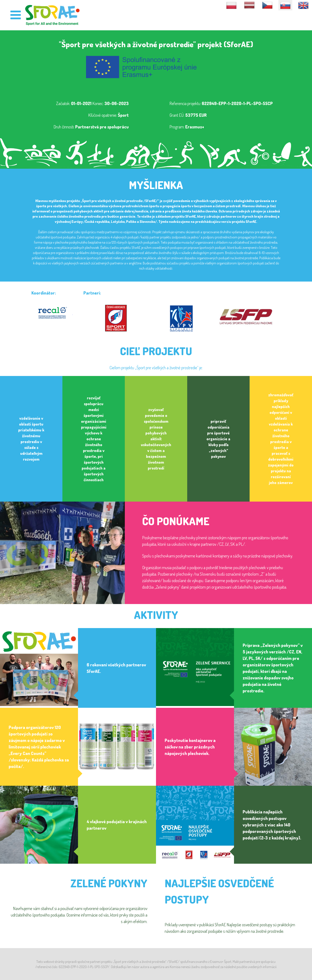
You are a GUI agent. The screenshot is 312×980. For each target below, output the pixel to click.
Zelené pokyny (109, 883)
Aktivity (156, 615)
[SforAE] (52, 15)
